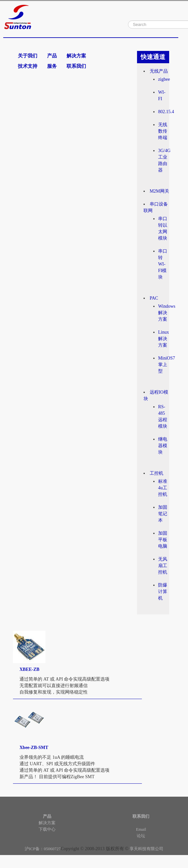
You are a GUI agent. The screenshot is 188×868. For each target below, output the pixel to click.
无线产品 (159, 71)
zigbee (164, 79)
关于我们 (28, 56)
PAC (154, 298)
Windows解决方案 (167, 313)
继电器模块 (163, 446)
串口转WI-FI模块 (163, 264)
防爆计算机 (163, 592)
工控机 (157, 473)
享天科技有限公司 (146, 849)
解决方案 (76, 56)
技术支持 (28, 66)
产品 (52, 56)
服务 (52, 66)
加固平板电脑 (163, 540)
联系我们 (76, 66)
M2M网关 (159, 191)
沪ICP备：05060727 (43, 849)
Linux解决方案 (163, 339)
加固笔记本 (163, 514)
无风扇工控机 (163, 566)
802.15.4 (166, 112)
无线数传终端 (163, 131)
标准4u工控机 (163, 488)
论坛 (141, 836)
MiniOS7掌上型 (167, 365)
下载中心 (47, 829)
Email (141, 829)
